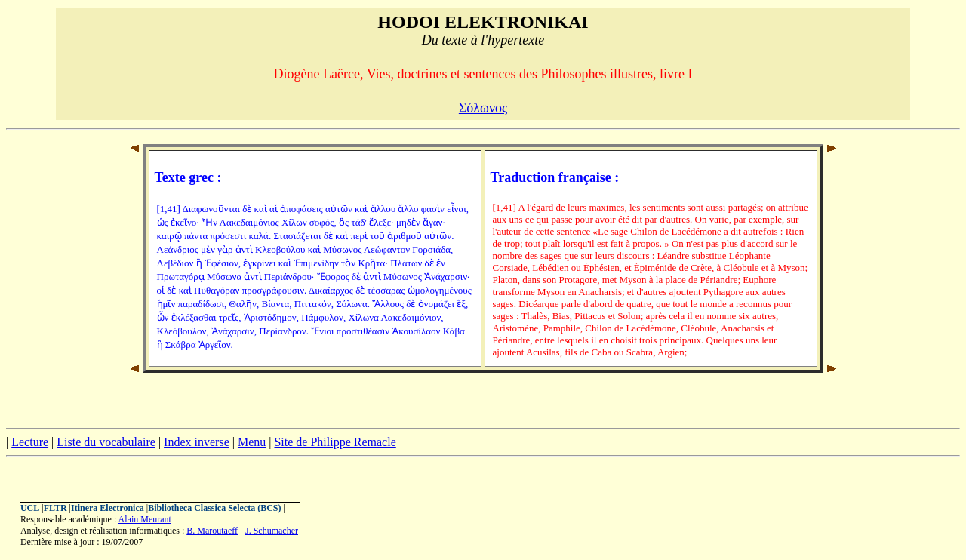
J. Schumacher (272, 531)
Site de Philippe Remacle (335, 442)
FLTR (55, 508)
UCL (30, 508)
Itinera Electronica (108, 508)
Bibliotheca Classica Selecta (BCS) (214, 508)
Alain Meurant (145, 519)
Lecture (30, 442)
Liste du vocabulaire (106, 442)
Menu (252, 442)
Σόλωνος (483, 108)
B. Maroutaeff (212, 531)
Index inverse (197, 442)
